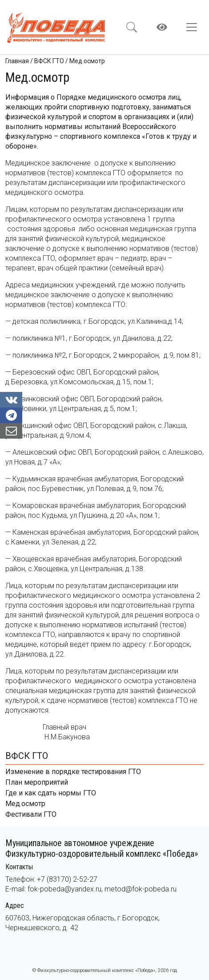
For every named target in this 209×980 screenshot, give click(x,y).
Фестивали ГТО (31, 814)
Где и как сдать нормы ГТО (51, 793)
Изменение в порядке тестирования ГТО (73, 772)
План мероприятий (37, 782)
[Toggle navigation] (194, 27)
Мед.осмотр (25, 804)
